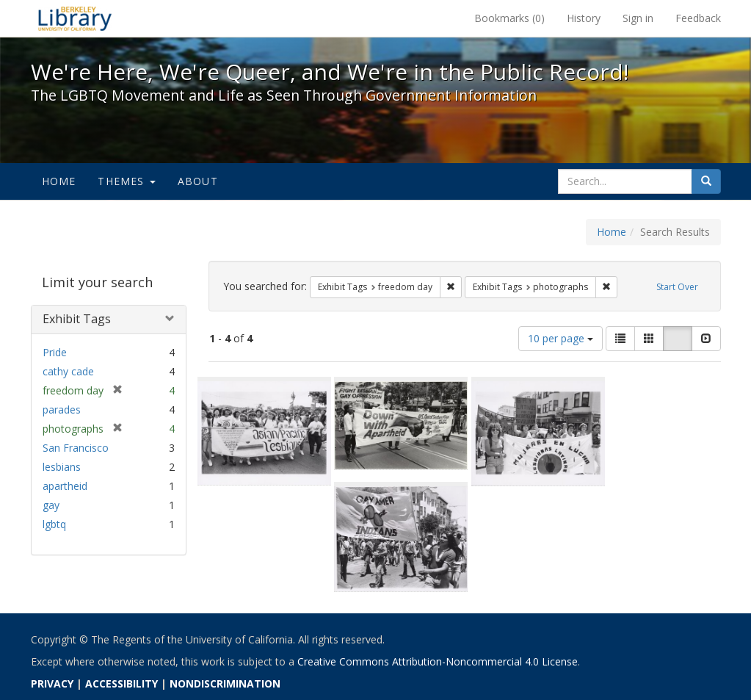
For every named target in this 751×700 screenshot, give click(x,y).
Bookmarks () (509, 18)
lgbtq (54, 524)
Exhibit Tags (77, 319)
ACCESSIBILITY (121, 683)
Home (59, 181)
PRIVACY (52, 683)
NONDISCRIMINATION (225, 683)
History (584, 18)
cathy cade (68, 371)
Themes (126, 181)
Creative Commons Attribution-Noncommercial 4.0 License (438, 661)
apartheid (65, 486)
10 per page (560, 338)
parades (62, 409)
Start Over (677, 287)
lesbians (62, 467)
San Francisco (76, 448)
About (198, 181)
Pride (55, 352)
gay (51, 505)
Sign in (638, 18)
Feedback (698, 18)
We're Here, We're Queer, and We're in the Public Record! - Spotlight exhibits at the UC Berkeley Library (75, 18)
